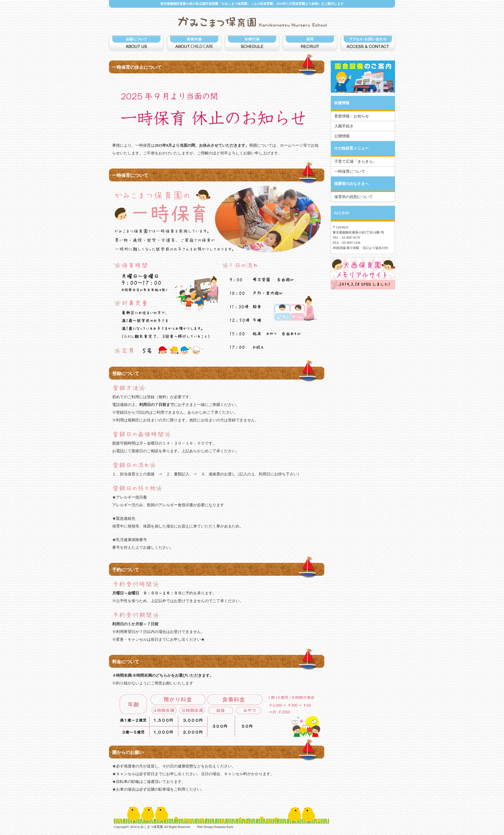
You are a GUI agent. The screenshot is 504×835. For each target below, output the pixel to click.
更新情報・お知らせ (352, 116)
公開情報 (342, 136)
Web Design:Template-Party (215, 827)
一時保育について (350, 171)
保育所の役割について (354, 197)
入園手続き (344, 126)
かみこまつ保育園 (150, 827)
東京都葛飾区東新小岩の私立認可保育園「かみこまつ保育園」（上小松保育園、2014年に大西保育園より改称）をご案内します (252, 4)
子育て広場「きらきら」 (355, 161)
